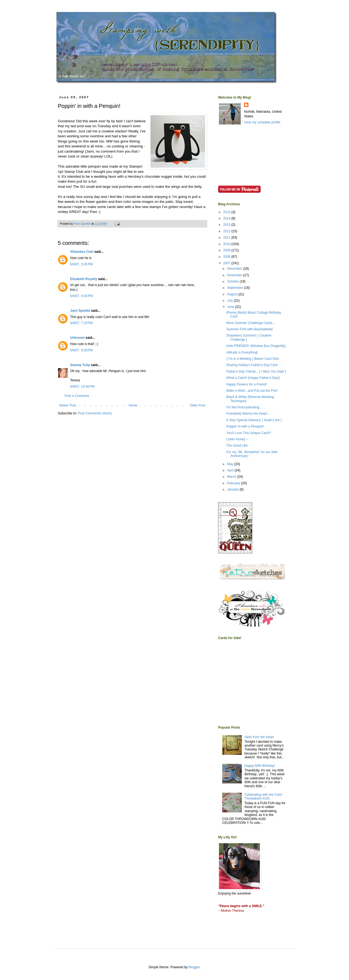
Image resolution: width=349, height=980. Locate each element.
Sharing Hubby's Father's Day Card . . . (255, 365)
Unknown (77, 338)
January (233, 489)
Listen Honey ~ (237, 439)
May (231, 464)
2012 (227, 231)
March (232, 477)
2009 (227, 250)
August (233, 294)
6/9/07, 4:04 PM (81, 296)
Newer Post (68, 405)
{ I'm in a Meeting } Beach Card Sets (253, 359)
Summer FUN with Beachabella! (250, 329)
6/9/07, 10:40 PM (82, 387)
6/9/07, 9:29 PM (81, 350)
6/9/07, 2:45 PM (81, 264)
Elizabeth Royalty (84, 279)
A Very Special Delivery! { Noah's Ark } (254, 420)
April (231, 470)
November (235, 275)
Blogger (194, 967)
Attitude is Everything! (242, 352)
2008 (227, 257)
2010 (227, 244)
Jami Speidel (80, 311)
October (233, 281)
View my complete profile (262, 122)
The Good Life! (237, 446)
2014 (227, 218)
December (235, 269)
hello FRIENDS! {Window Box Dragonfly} (256, 346)
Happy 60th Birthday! (260, 766)
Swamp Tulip (80, 365)
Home (133, 405)
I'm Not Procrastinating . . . (246, 407)
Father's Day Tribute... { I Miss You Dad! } (256, 372)
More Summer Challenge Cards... (251, 323)
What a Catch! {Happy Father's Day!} (253, 378)
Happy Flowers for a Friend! (246, 384)
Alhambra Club (82, 252)
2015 (227, 212)
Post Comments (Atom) (95, 413)
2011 (227, 237)
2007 (227, 263)
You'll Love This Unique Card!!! (249, 433)
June (231, 307)
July (231, 301)
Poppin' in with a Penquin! (245, 426)
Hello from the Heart (259, 737)
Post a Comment (77, 396)
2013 (227, 225)
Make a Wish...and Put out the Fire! (252, 391)
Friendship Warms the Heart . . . (249, 414)
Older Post (198, 405)
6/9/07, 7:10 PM (81, 323)
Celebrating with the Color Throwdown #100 (263, 797)
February (234, 483)
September (236, 288)
